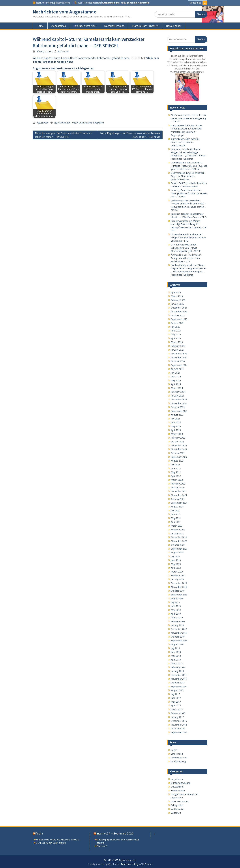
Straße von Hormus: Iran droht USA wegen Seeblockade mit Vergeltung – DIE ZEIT (188, 118)
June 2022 (176, 468)
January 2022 (177, 487)
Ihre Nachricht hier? (85, 26)
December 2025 (179, 308)
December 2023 (179, 399)
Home (40, 26)
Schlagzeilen (177, 805)
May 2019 (176, 610)
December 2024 (179, 354)
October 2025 (178, 315)
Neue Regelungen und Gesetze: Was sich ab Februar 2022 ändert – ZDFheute (130, 135)
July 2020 (175, 556)
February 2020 (178, 575)
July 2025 (175, 327)
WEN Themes (146, 864)
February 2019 (178, 621)
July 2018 (175, 648)
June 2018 (176, 652)
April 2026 (176, 292)
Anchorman (63, 51)
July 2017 (175, 694)
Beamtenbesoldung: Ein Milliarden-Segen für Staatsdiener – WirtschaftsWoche (188, 176)
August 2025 (177, 323)
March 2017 (177, 709)
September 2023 (179, 411)
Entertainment (178, 790)
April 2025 (176, 338)
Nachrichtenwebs (114, 26)
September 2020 (179, 549)
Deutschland (177, 787)
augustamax (42, 123)
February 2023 (178, 438)
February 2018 (178, 667)
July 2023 (175, 419)
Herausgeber (174, 26)
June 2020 (176, 560)
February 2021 (178, 530)
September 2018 (179, 641)
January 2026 (177, 304)
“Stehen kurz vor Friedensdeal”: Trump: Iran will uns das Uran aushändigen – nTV (186, 258)
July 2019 (175, 602)
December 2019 (179, 583)
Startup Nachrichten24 (145, 26)
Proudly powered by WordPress (103, 864)
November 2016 (179, 725)
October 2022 (178, 453)
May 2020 (176, 564)
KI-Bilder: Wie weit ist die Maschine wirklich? (57, 840)
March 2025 (177, 342)
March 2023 (177, 434)
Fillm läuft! (102, 846)
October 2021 (178, 499)
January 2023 (177, 442)
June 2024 (176, 377)
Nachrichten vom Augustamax (64, 12)
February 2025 (178, 346)
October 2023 (178, 407)
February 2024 (178, 392)
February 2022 (178, 484)
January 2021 (177, 533)
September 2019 (179, 595)
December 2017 (179, 675)
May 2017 (176, 702)
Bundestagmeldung (181, 783)
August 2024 (177, 369)
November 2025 (179, 311)
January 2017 (177, 717)
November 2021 (179, 495)
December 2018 (179, 629)
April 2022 (176, 476)
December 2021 (179, 491)
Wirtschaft (176, 813)
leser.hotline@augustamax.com (53, 3)
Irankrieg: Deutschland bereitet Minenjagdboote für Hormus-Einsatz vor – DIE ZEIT (189, 193)
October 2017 (178, 683)
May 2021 (176, 518)
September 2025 (179, 319)
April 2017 (176, 706)
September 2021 (179, 503)
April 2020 (176, 568)
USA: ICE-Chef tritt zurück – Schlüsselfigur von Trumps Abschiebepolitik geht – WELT (186, 248)
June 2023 (176, 422)
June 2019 (176, 606)
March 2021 (177, 526)
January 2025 (177, 350)
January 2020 (177, 579)
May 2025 (176, 334)
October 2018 (178, 637)
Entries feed (177, 754)
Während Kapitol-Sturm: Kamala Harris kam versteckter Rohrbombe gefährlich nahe (81, 58)
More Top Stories (180, 801)
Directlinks (195, 3)
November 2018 (179, 633)
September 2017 (179, 686)
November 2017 (179, 679)
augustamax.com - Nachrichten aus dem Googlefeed (79, 123)
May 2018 (176, 656)
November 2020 (179, 541)
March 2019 (177, 618)
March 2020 (177, 572)
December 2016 (179, 721)
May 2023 (176, 426)
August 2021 (177, 507)
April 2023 (176, 430)
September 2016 (179, 732)
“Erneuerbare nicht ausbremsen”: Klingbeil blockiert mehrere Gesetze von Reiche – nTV (188, 238)
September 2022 (179, 457)
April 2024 (176, 384)
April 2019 (176, 614)
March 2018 (177, 663)
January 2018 (177, 671)
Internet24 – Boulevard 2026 (115, 834)
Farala (39, 834)
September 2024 (179, 365)
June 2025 (176, 331)
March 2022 (177, 480)
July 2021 (175, 510)
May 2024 (176, 380)
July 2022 (175, 465)
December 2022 (179, 445)
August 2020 (177, 553)
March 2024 (177, 388)
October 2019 (178, 591)
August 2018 (177, 644)
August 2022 (177, 461)
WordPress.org (178, 761)
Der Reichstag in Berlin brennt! (51, 843)
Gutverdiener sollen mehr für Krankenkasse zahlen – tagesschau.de (185, 142)
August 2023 (177, 415)
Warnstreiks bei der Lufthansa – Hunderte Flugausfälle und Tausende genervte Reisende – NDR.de (189, 166)
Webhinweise (177, 809)
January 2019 (177, 625)
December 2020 (179, 537)
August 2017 (177, 690)
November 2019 (179, 587)
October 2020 (178, 545)
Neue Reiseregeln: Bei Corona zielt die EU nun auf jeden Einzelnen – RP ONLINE (64, 135)
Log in (174, 750)
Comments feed (179, 758)
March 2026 (177, 296)
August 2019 (177, 598)
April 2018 (176, 660)
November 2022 (179, 449)
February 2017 (178, 713)
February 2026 (178, 300)
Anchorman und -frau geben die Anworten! (126, 3)
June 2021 (176, 514)
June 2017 (176, 698)
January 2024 (177, 396)
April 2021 (176, 522)
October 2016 (178, 729)
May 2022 (176, 472)
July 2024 (175, 373)
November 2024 (179, 357)
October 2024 (178, 361)
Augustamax (59, 26)
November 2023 (179, 403)
